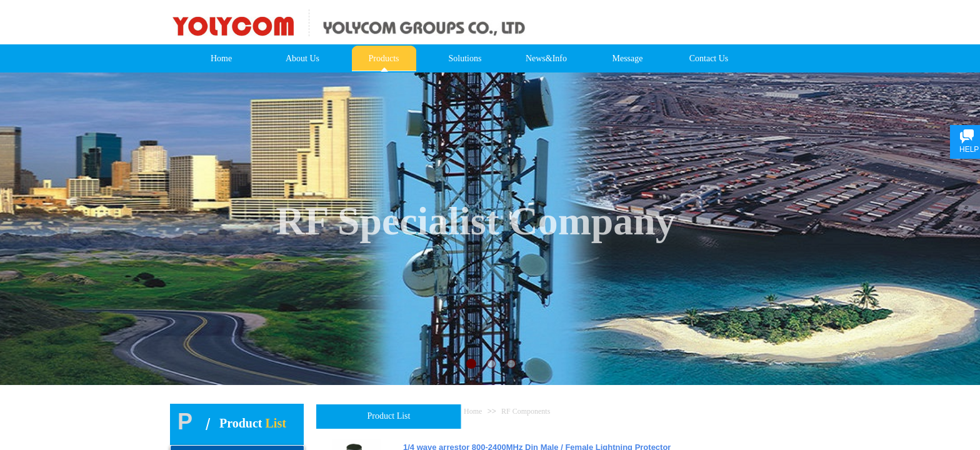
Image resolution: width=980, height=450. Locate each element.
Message (628, 58)
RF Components (526, 411)
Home (221, 58)
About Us (302, 58)
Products (384, 58)
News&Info (546, 58)
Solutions (465, 58)
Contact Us (709, 58)
